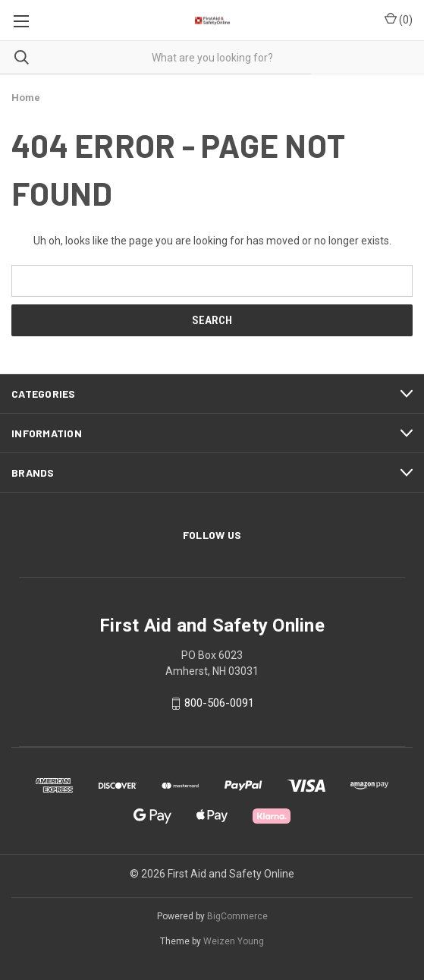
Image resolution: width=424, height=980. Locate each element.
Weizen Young (234, 941)
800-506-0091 (219, 704)
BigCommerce (237, 916)
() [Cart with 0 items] (399, 19)
